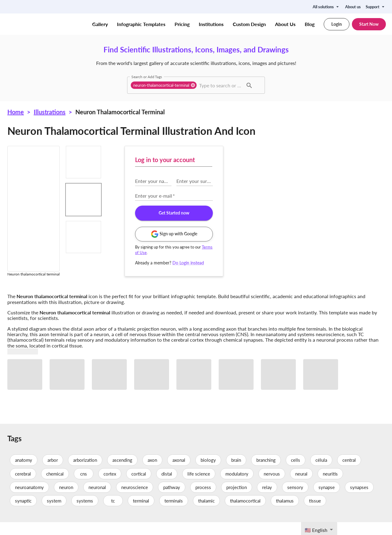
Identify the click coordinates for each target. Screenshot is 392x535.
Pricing (182, 24)
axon (152, 473)
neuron (66, 500)
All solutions (326, 7)
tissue (315, 513)
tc (113, 513)
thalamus (285, 513)
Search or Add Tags (147, 77)
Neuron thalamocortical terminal (120, 112)
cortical (139, 486)
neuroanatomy (29, 500)
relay (267, 500)
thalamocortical (245, 513)
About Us (285, 24)
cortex (110, 486)
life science (199, 486)
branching (266, 473)
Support (376, 7)
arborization (85, 473)
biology (208, 473)
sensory (295, 500)
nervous (272, 486)
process (203, 500)
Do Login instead (295, 263)
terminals (174, 513)
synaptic (23, 513)
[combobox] (220, 85)
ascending (122, 473)
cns (84, 486)
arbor (53, 473)
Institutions (211, 24)
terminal (141, 513)
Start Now (369, 24)
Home (16, 112)
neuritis (330, 486)
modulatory (237, 486)
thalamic (206, 513)
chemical (55, 486)
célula (321, 473)
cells (296, 473)
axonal (179, 473)
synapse (327, 500)
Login (337, 24)
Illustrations (50, 112)
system (54, 513)
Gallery (100, 24)
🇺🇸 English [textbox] (316, 530)
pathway (172, 500)
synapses (359, 500)
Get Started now (281, 213)
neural (301, 486)
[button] (164, 85)
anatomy (24, 473)
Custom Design (249, 24)
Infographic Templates (141, 24)
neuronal (97, 500)
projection (237, 500)
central (349, 473)
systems (85, 513)
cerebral (23, 486)
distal (167, 486)
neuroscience (135, 500)
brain (236, 473)
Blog (310, 24)
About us (353, 7)
